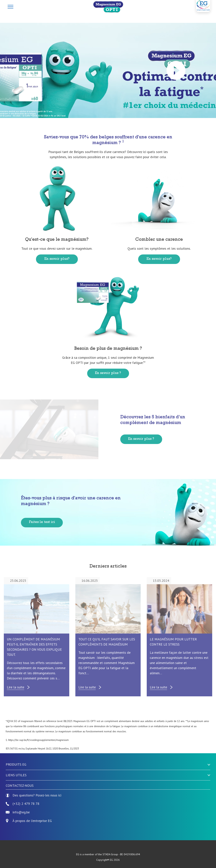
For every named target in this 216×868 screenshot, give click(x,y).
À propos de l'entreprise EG (32, 821)
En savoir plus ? (108, 373)
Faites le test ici (42, 522)
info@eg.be (18, 812)
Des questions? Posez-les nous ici (33, 795)
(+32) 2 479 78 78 (23, 804)
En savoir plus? (57, 259)
